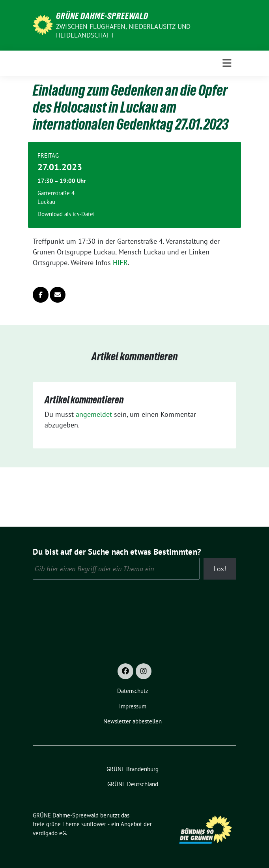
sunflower (94, 824)
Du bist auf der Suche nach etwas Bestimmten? (117, 552)
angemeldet (94, 414)
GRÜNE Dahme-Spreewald (102, 16)
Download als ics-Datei (66, 214)
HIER (120, 263)
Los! (220, 569)
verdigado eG (49, 833)
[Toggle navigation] (227, 63)
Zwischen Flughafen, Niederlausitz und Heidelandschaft (123, 31)
